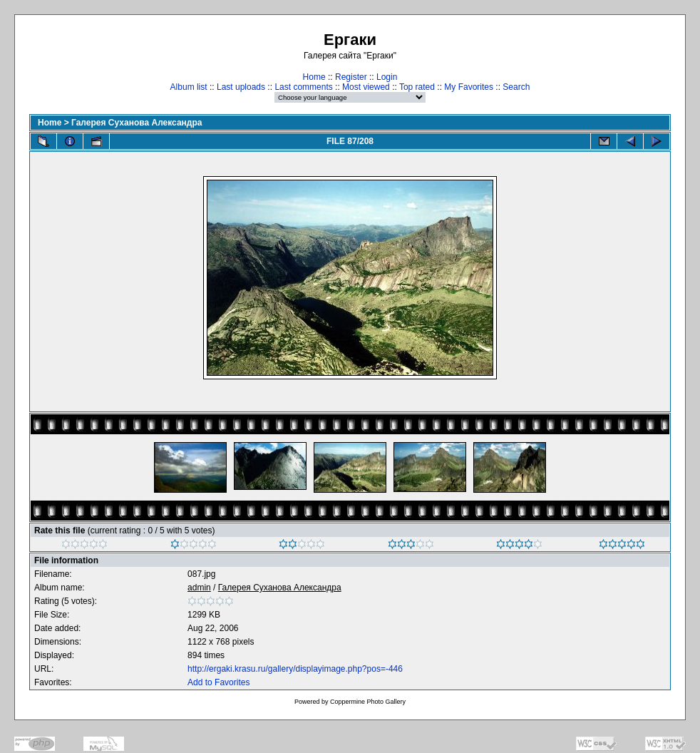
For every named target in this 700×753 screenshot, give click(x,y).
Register (351, 77)
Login (387, 77)
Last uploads (241, 87)
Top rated (417, 87)
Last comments (303, 87)
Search (516, 87)
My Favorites (469, 87)
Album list (189, 87)
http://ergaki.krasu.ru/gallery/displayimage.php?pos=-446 (295, 669)
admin (199, 588)
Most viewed (366, 87)
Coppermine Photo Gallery (368, 702)
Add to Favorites (218, 682)
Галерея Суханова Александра (137, 123)
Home (314, 77)
